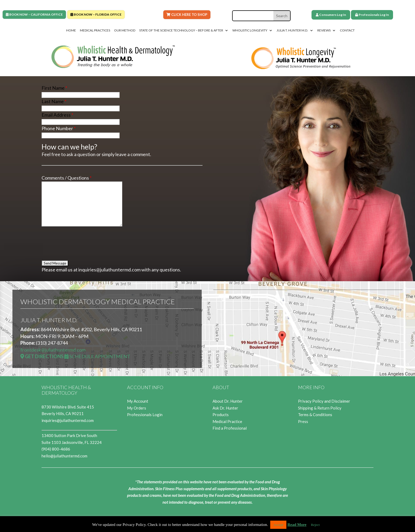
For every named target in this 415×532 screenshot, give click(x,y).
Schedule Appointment (97, 356)
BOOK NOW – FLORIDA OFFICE (96, 14)
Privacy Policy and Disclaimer (324, 401)
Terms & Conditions (315, 415)
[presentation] (82, 243)
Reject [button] (315, 525)
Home (71, 30)
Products (221, 415)
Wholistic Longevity (250, 30)
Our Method (125, 30)
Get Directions (42, 356)
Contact (347, 30)
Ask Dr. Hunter (225, 408)
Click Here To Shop (187, 15)
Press (303, 421)
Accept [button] (278, 525)
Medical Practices (95, 30)
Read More (297, 525)
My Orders (137, 408)
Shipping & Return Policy (320, 408)
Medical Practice (227, 421)
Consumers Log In (331, 15)
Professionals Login (145, 415)
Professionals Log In (372, 15)
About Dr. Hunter (228, 401)
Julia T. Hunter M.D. (292, 30)
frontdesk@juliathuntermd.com (53, 350)
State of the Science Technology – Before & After (181, 30)
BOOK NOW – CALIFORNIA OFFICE (34, 14)
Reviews (324, 30)
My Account (138, 401)
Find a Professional (230, 428)
